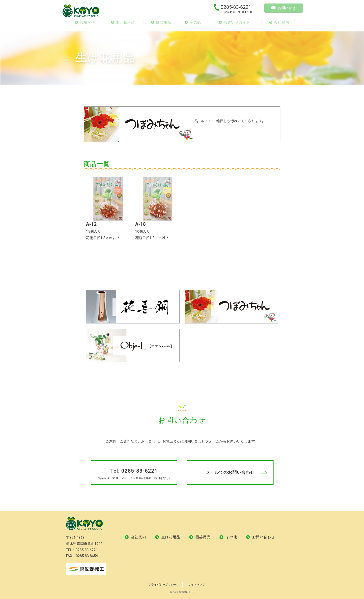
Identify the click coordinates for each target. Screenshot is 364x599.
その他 (193, 24)
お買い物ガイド (234, 24)
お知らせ (85, 24)
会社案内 (279, 24)
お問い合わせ (260, 537)
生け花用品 (123, 24)
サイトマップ (197, 585)
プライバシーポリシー (162, 585)
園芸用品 (161, 24)
